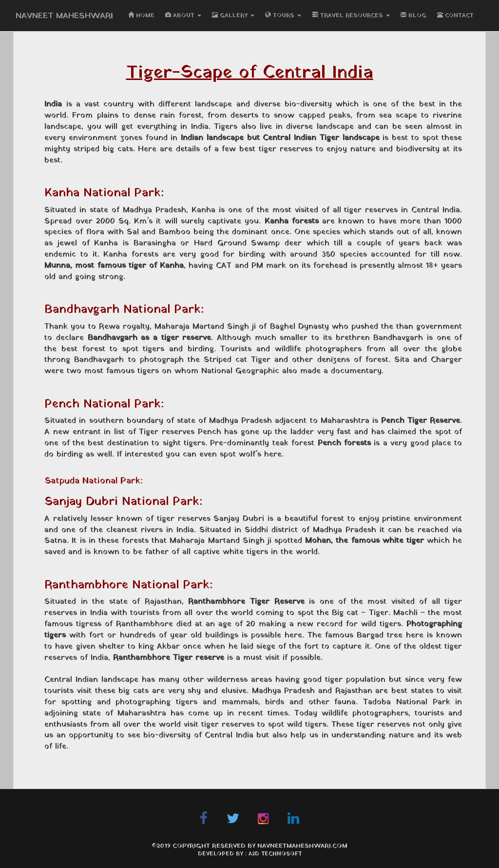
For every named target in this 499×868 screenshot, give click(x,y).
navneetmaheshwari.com (302, 846)
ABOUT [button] (183, 16)
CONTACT (455, 16)
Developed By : (223, 854)
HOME (141, 16)
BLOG (413, 16)
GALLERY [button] (233, 16)
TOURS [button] (283, 16)
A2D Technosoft (275, 854)
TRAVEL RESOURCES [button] (351, 16)
